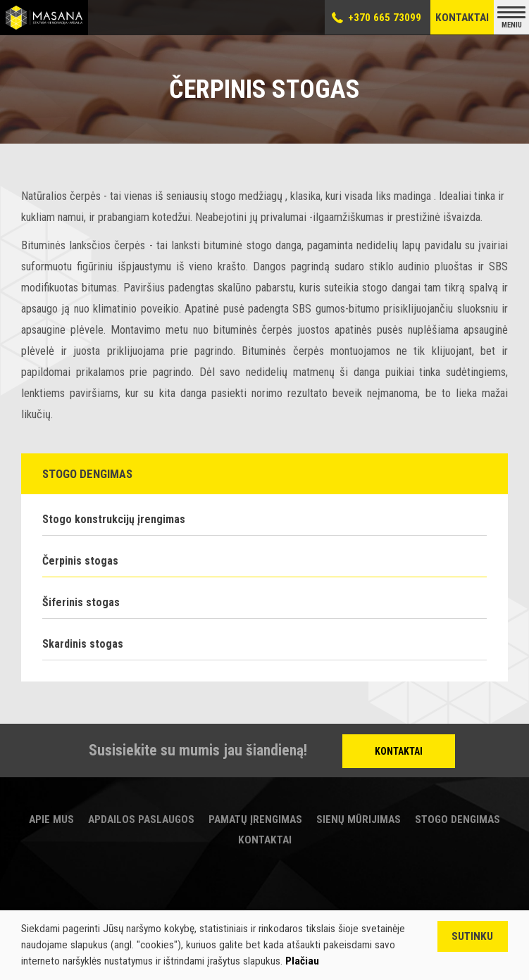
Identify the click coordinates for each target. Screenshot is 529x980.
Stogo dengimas (458, 819)
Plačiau (302, 961)
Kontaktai (462, 18)
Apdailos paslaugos (141, 819)
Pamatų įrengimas (255, 819)
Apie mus (51, 819)
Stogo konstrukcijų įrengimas (114, 519)
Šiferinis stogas (81, 602)
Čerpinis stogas (80, 561)
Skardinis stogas (83, 644)
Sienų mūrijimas (359, 819)
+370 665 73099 (385, 18)
